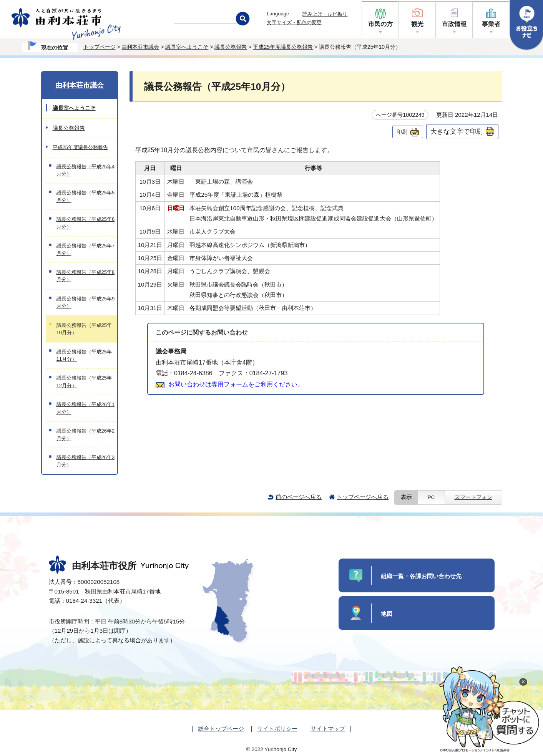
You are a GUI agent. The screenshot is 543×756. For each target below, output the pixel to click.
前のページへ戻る (299, 497)
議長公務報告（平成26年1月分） (86, 408)
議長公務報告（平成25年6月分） (86, 223)
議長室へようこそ (187, 47)
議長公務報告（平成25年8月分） (86, 276)
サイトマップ (328, 729)
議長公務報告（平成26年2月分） (86, 434)
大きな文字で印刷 (457, 131)
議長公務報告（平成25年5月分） (86, 196)
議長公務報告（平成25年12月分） (84, 381)
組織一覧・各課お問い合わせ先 (421, 576)
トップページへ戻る (363, 497)
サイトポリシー (277, 729)
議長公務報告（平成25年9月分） (86, 302)
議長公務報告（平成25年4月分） (86, 170)
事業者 (491, 24)
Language (278, 14)
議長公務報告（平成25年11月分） (84, 355)
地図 (387, 614)
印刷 (402, 132)
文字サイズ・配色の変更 (294, 22)
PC (431, 497)
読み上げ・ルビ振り (325, 14)
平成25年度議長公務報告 (283, 47)
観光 (417, 24)
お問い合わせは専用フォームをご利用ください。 (236, 384)
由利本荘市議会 (140, 47)
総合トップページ (221, 729)
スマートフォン (473, 497)
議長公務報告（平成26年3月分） (86, 461)
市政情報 (454, 24)
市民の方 (380, 24)
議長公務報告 (231, 47)
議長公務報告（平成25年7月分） (86, 249)
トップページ (100, 47)
